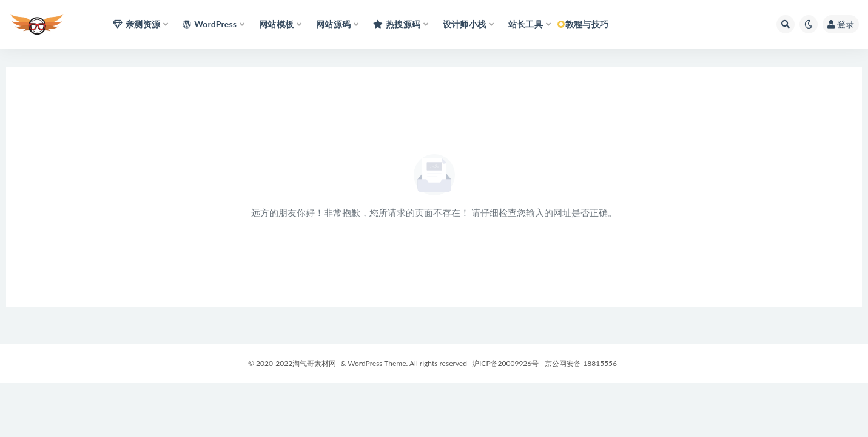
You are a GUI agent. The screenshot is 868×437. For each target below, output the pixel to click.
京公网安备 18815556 (581, 363)
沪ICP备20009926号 (504, 363)
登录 (841, 24)
